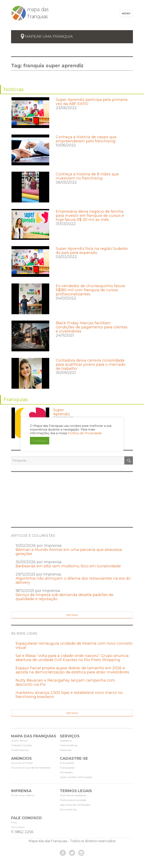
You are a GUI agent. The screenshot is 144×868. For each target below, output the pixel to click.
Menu (126, 13)
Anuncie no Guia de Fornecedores (31, 768)
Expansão (66, 750)
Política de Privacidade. (85, 433)
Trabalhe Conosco (22, 745)
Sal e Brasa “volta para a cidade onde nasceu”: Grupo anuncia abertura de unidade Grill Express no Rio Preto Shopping (72, 658)
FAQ (14, 822)
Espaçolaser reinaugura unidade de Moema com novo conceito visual (74, 645)
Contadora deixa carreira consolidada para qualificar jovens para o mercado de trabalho (91, 364)
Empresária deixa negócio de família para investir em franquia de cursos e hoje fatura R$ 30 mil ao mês (90, 216)
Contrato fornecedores (73, 795)
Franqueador (67, 768)
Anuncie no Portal (22, 763)
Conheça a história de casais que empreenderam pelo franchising (86, 139)
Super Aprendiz (62, 412)
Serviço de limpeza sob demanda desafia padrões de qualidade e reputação (65, 597)
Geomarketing (69, 745)
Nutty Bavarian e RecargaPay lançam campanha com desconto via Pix (65, 682)
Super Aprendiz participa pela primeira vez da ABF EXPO (92, 102)
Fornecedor (66, 772)
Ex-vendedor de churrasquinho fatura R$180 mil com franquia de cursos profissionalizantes (90, 290)
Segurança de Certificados (75, 805)
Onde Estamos (20, 750)
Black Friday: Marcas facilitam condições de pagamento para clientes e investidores (92, 327)
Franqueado (67, 763)
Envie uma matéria (23, 795)
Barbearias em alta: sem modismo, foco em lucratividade (68, 566)
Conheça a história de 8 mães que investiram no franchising (87, 176)
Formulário (18, 827)
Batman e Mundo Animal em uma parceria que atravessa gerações (69, 552)
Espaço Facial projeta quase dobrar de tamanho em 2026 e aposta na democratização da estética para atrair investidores (72, 670)
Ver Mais (72, 615)
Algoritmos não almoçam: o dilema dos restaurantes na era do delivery (73, 580)
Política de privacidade (73, 800)
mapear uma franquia (49, 37)
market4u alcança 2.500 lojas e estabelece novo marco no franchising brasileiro (69, 695)
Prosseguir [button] (40, 441)
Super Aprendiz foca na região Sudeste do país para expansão (92, 251)
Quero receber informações (76, 777)
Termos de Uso (68, 809)
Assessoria (66, 741)
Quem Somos (19, 741)
